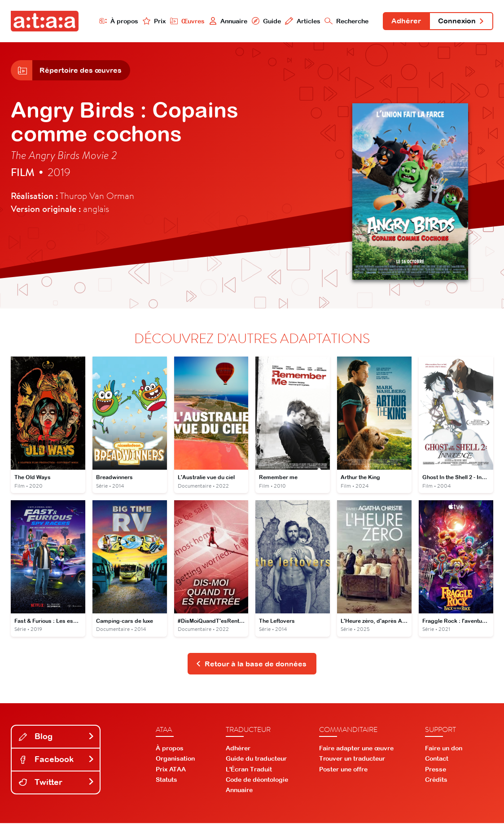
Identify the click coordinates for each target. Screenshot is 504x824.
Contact (437, 759)
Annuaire (227, 21)
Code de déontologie (257, 780)
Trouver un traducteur (352, 759)
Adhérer (406, 22)
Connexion (461, 22)
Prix (153, 21)
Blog (57, 737)
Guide (265, 21)
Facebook (57, 760)
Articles (302, 21)
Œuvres (186, 21)
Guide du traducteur (256, 759)
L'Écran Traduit (249, 770)
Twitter (57, 783)
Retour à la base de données (251, 664)
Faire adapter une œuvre (356, 749)
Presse (436, 770)
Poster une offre (343, 770)
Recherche (346, 21)
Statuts (167, 780)
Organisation (175, 759)
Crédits (436, 780)
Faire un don (444, 749)
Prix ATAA (171, 770)
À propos (118, 21)
